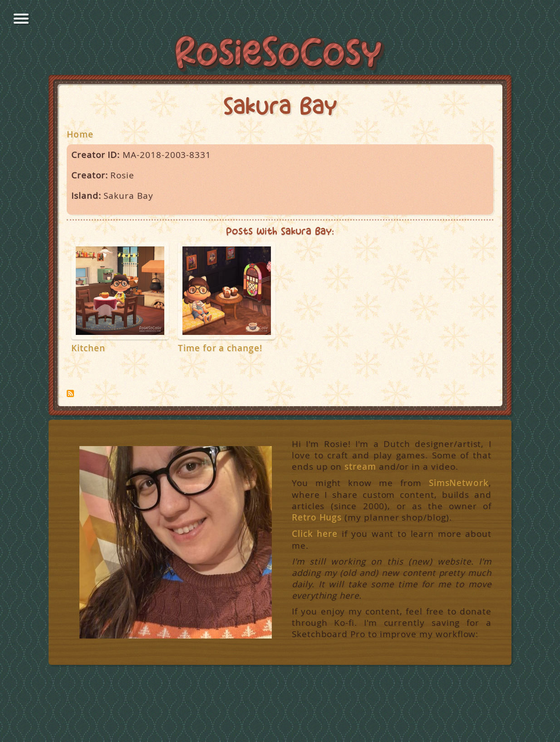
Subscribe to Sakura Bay (70, 393)
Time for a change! (220, 348)
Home (80, 134)
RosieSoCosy (280, 55)
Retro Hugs (317, 517)
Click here (315, 534)
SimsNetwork (459, 483)
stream (360, 467)
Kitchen (88, 348)
